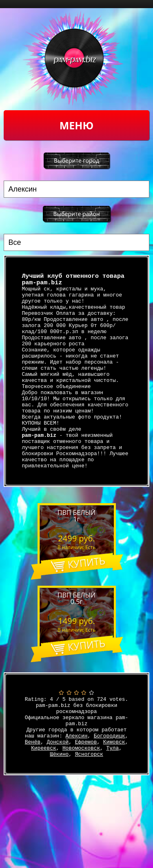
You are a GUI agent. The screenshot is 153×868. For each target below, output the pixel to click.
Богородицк (110, 784)
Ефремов (86, 791)
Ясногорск (89, 806)
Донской (58, 791)
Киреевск (43, 798)
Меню (76, 125)
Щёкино (59, 806)
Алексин (77, 784)
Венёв (33, 791)
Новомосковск (81, 798)
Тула (112, 798)
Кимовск (114, 791)
